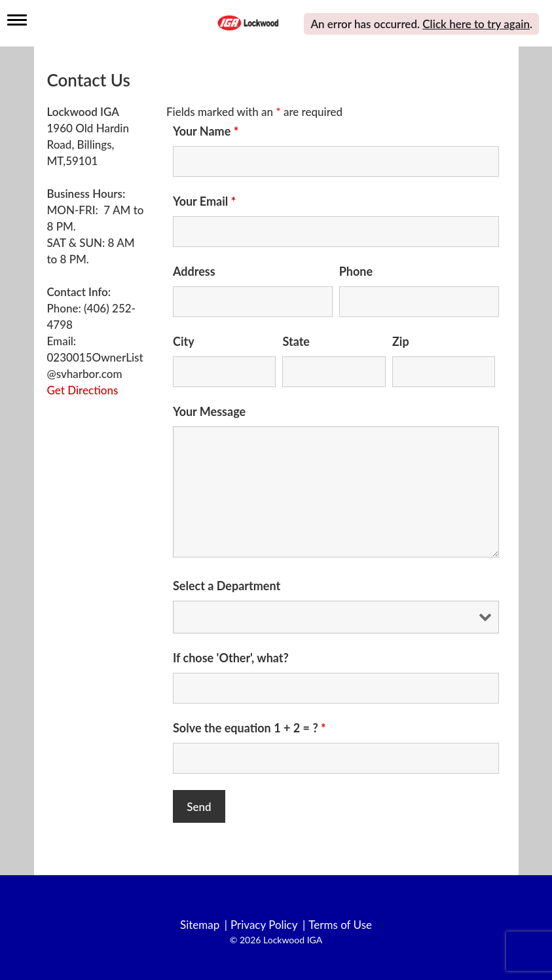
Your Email (204, 201)
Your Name (206, 131)
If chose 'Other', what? (231, 658)
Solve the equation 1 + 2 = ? (249, 728)
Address (194, 271)
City (184, 341)
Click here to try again (476, 24)
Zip (401, 341)
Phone (356, 271)
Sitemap (200, 925)
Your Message (209, 411)
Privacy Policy (264, 925)
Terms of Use (340, 925)
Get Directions (83, 390)
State (296, 341)
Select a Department (227, 586)
